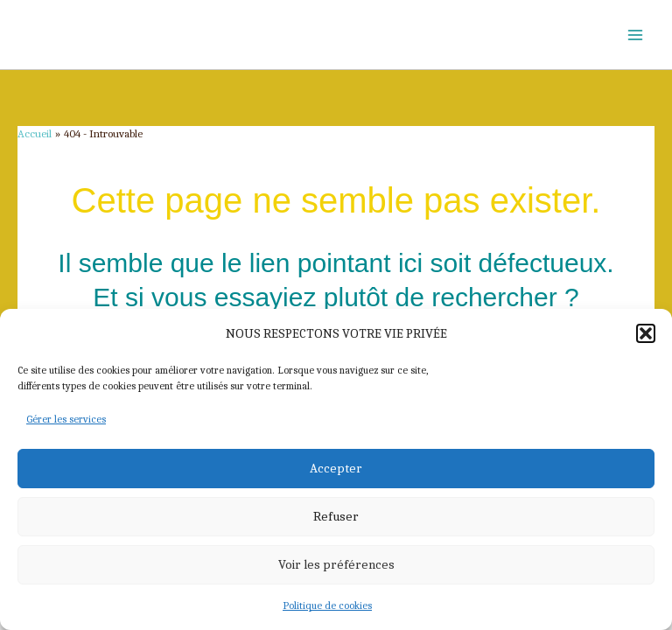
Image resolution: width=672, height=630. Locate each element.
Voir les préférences (336, 564)
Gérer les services (66, 419)
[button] (646, 333)
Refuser (336, 516)
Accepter (336, 468)
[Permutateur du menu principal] (635, 35)
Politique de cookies (327, 605)
